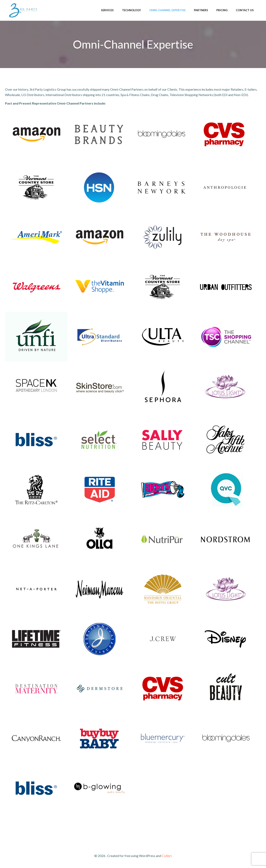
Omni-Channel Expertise (167, 10)
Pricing (222, 10)
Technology (131, 10)
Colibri (167, 856)
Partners (201, 10)
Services (107, 10)
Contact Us (245, 10)
